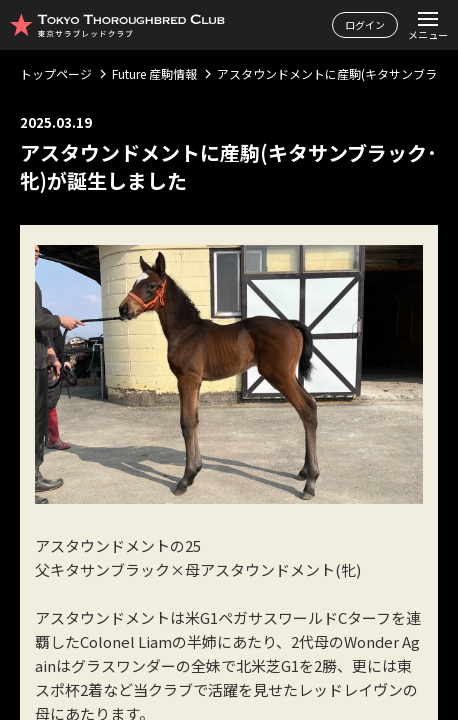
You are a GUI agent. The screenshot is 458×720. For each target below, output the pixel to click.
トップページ (56, 73)
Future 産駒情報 (154, 73)
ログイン (365, 24)
